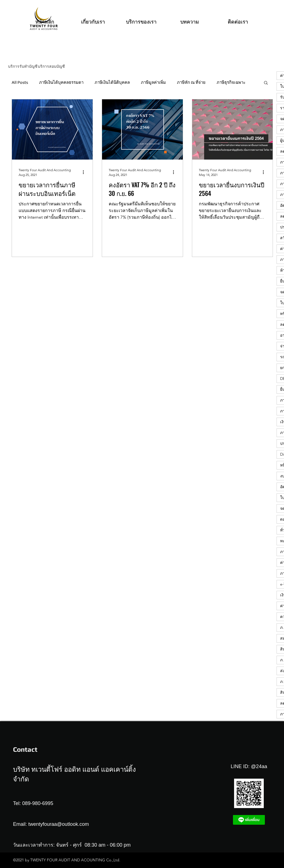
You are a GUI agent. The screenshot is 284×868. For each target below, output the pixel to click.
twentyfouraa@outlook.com (59, 824)
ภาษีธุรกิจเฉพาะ (231, 82)
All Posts (20, 82)
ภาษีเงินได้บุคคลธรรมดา (61, 82)
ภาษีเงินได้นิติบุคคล (112, 82)
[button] (266, 83)
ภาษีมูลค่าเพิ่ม (153, 82)
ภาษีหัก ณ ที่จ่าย (191, 82)
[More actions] (85, 172)
